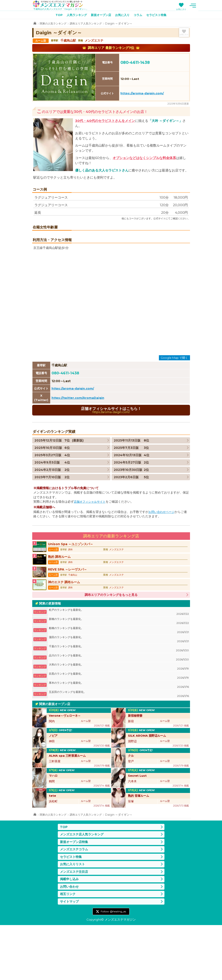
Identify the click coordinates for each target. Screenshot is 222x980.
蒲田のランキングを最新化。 (119, 690)
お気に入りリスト (73, 916)
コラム (140, 16)
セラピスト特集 (160, 16)
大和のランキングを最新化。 (119, 717)
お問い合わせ (70, 940)
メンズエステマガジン (61, 4)
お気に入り (197, 9)
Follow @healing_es (113, 966)
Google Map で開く (174, 403)
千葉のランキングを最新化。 (119, 699)
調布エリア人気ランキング (89, 24)
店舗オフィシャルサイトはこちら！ (111, 456)
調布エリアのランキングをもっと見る (111, 645)
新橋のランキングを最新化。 (119, 671)
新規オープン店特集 (75, 893)
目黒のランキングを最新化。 (119, 726)
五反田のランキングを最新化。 (119, 744)
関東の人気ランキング (54, 24)
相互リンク (68, 948)
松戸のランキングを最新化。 (119, 662)
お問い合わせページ (162, 558)
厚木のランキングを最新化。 (119, 735)
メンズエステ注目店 (75, 925)
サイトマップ (70, 956)
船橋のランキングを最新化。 (119, 681)
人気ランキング (74, 16)
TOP (55, 16)
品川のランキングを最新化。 (119, 708)
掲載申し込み (70, 932)
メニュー (209, 6)
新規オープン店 (100, 16)
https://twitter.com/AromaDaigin (79, 443)
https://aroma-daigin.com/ (142, 94)
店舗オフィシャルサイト (91, 547)
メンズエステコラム (75, 901)
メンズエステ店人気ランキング (83, 885)
